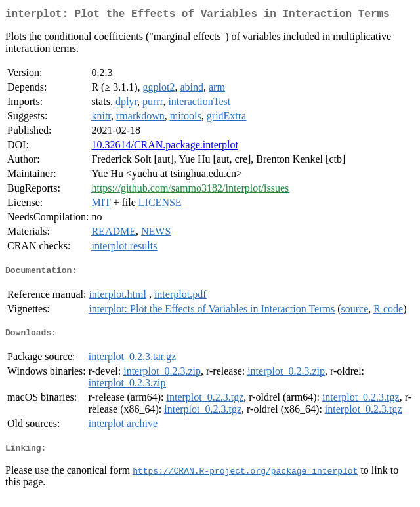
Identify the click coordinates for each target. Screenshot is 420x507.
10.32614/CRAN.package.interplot (165, 147)
